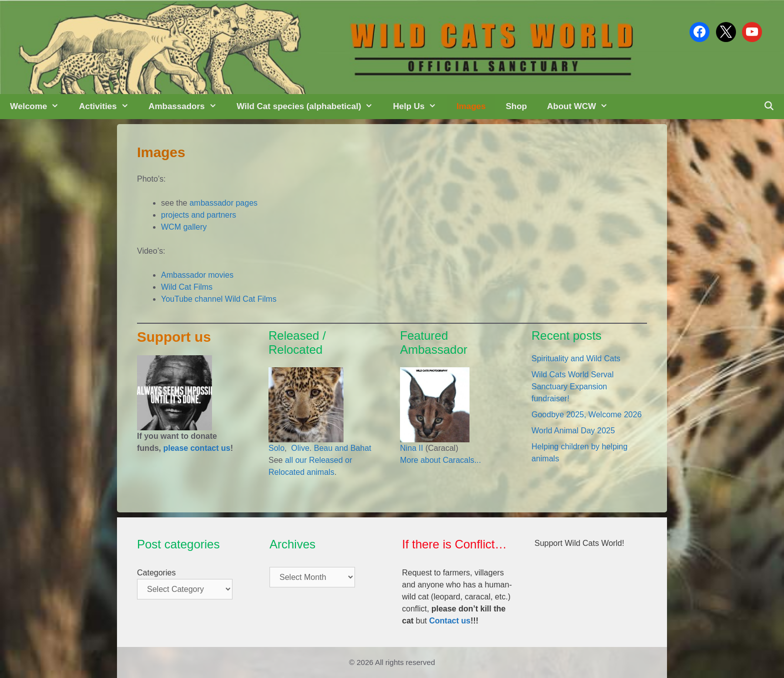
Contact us (450, 621)
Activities (109, 107)
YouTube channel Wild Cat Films (219, 299)
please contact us (196, 448)
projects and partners (198, 215)
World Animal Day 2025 (573, 431)
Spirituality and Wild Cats (576, 359)
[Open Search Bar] (768, 107)
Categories (156, 573)
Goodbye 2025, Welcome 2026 (586, 415)
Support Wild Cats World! (579, 543)
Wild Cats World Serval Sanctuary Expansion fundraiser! (572, 387)
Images (471, 106)
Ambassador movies (197, 275)
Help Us (420, 107)
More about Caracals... (440, 460)
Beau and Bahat (343, 448)
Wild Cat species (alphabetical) (310, 107)
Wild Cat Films (187, 287)
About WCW (582, 107)
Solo (276, 448)
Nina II (411, 448)
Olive (299, 448)
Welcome (39, 107)
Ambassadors (187, 107)
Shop (516, 106)
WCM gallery (184, 227)
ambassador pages (223, 203)
